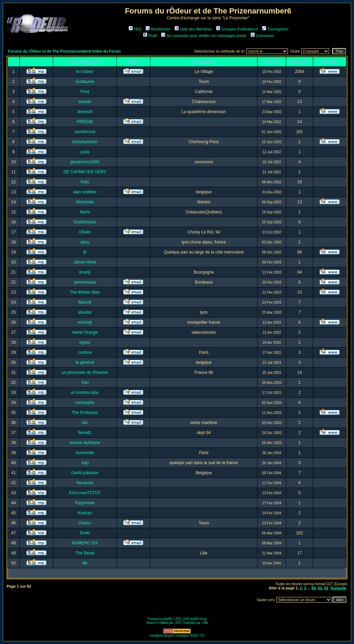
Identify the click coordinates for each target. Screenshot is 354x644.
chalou (85, 523)
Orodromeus (85, 222)
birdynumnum (85, 142)
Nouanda (85, 483)
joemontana (85, 282)
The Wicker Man (85, 292)
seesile (85, 102)
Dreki (85, 533)
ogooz (85, 342)
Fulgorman (85, 503)
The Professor (85, 413)
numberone (85, 132)
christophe (85, 403)
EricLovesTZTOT (85, 493)
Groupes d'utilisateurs (237, 29)
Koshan (85, 513)
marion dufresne (85, 443)
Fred (85, 92)
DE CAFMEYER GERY (85, 172)
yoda (85, 152)
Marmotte (85, 202)
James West (85, 262)
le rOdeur (85, 72)
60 (314, 588)
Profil (150, 36)
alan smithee (85, 192)
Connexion (262, 36)
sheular (85, 312)
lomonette (85, 453)
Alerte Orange (85, 332)
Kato (85, 182)
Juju (85, 463)
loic (85, 423)
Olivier (85, 232)
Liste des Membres (193, 29)
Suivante (338, 588)
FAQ (135, 29)
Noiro (85, 212)
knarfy (85, 272)
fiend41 (85, 433)
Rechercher (158, 29)
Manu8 (85, 302)
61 (320, 588)
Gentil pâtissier (85, 473)
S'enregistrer (275, 29)
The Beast (85, 553)
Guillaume (85, 82)
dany (85, 242)
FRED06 (85, 122)
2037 (178, 623)
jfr (85, 252)
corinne (85, 352)
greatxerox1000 (85, 162)
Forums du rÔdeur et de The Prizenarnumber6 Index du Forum (64, 51)
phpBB (167, 619)
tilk (85, 563)
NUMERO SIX (85, 543)
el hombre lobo (85, 393)
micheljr (85, 322)
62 (326, 588)
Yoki (85, 383)
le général (85, 362)
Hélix (205, 623)
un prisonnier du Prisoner (85, 372)
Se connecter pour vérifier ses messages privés (204, 36)
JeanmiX (85, 112)
